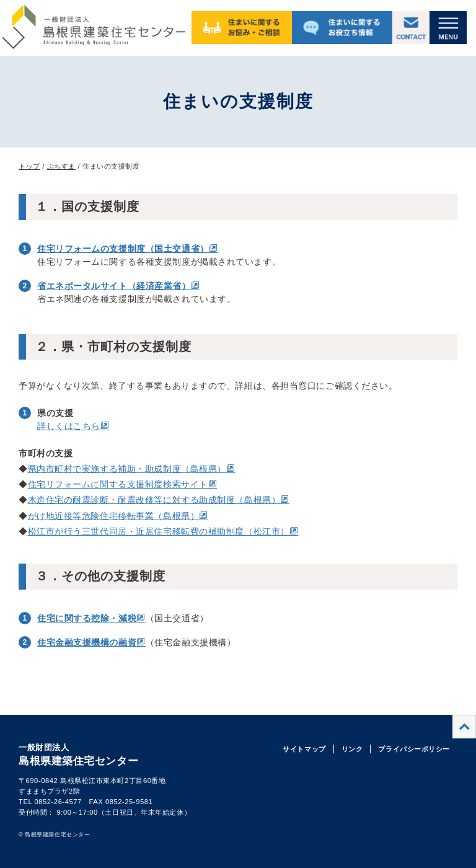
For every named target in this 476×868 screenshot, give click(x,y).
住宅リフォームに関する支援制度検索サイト (118, 484)
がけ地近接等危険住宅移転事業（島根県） (114, 516)
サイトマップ (304, 749)
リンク (352, 749)
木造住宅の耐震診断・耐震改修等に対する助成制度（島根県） (154, 500)
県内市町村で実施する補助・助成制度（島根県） (127, 469)
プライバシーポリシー (414, 749)
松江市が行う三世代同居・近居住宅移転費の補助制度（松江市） (159, 531)
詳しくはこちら (69, 426)
